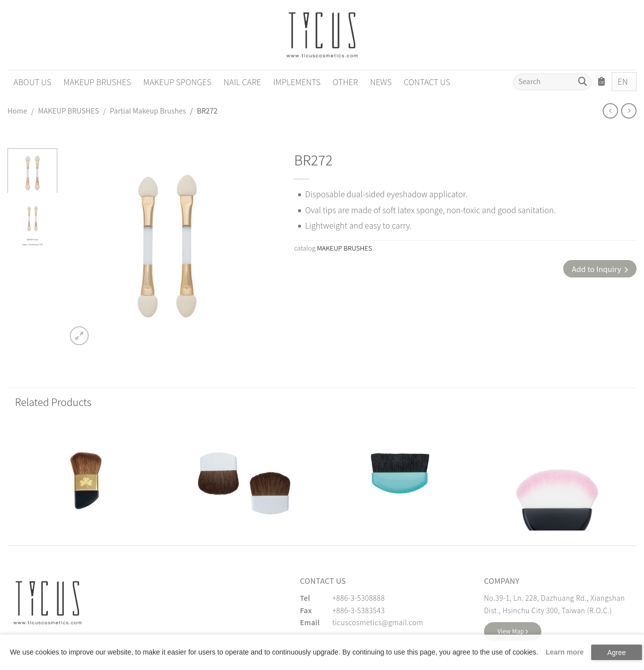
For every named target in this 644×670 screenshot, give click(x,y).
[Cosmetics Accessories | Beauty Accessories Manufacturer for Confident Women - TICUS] (322, 35)
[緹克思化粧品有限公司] (47, 603)
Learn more (565, 652)
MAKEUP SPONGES (177, 82)
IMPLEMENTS (297, 82)
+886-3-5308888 (359, 598)
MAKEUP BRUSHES (97, 82)
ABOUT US (32, 82)
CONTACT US (427, 82)
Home (17, 111)
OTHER (345, 82)
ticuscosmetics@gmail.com (378, 622)
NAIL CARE (242, 82)
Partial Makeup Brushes (148, 111)
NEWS (381, 82)
